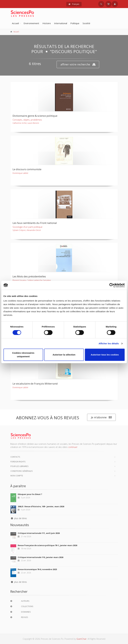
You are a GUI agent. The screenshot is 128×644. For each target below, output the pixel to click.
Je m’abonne (101, 417)
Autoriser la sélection (64, 355)
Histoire (47, 23)
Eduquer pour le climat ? (30, 494)
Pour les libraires (19, 466)
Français (74, 4)
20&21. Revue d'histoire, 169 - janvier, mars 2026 (41, 506)
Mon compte (17, 476)
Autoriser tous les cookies (105, 355)
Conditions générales (22, 471)
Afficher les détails (109, 343)
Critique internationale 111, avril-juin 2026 (39, 533)
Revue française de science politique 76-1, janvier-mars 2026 (47, 545)
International (61, 23)
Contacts (15, 457)
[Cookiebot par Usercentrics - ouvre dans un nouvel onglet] (111, 285)
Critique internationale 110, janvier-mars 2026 (40, 557)
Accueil (15, 23)
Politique (75, 23)
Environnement (31, 23)
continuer (73, 447)
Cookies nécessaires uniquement (23, 355)
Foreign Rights (18, 462)
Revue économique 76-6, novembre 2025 (37, 569)
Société (86, 23)
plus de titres (19, 518)
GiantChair (81, 639)
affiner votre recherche (78, 64)
